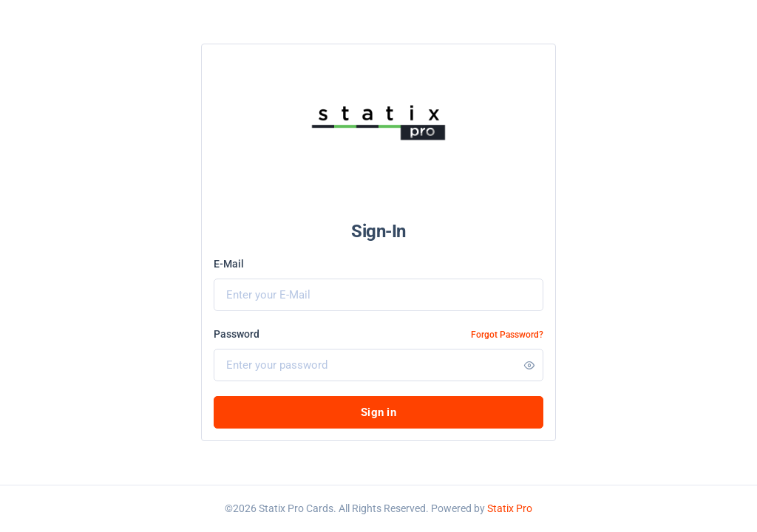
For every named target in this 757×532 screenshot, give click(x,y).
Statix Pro (510, 508)
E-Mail (229, 264)
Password (237, 334)
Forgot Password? (507, 335)
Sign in (378, 412)
